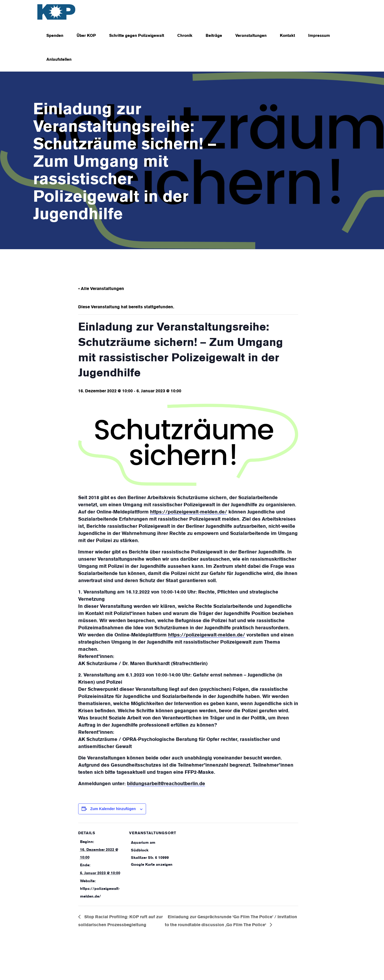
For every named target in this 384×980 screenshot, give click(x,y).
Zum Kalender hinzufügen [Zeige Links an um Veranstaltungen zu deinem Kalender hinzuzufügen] (113, 809)
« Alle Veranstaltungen (101, 289)
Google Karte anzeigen (152, 865)
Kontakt (287, 36)
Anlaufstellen (59, 60)
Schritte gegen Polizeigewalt (137, 36)
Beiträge (214, 36)
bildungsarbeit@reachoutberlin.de (166, 784)
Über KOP (86, 36)
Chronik (185, 36)
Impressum (319, 36)
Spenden (55, 36)
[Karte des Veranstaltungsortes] (208, 860)
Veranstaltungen (251, 36)
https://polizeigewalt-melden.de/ (189, 512)
